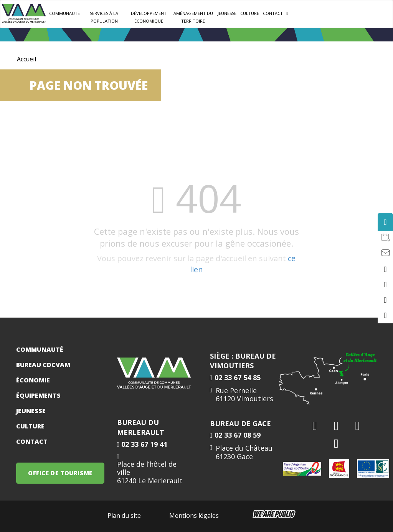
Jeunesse (31, 411)
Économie (33, 380)
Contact (273, 13)
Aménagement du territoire (193, 17)
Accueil (27, 59)
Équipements (38, 395)
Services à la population (104, 17)
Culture (250, 13)
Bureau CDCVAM (43, 365)
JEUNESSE (227, 13)
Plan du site (124, 516)
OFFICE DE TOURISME (60, 473)
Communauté (64, 13)
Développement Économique (149, 17)
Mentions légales (194, 516)
